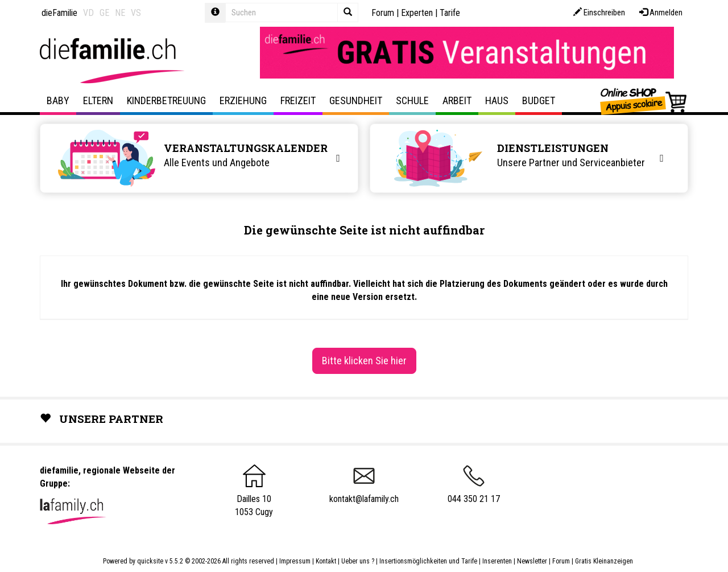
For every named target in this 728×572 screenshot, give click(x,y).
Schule (412, 100)
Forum (383, 13)
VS (136, 13)
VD (88, 13)
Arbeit (457, 100)
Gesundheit (356, 100)
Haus (497, 100)
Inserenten (498, 561)
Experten (417, 13)
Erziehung (243, 100)
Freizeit (298, 100)
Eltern (98, 100)
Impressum (295, 561)
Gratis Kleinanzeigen (604, 561)
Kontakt (326, 561)
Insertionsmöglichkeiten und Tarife (428, 561)
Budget (539, 100)
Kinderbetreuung (166, 100)
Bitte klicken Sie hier (364, 361)
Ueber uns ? (358, 561)
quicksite (150, 561)
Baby (58, 100)
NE (120, 13)
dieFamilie (59, 13)
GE (104, 13)
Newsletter (532, 561)
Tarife (450, 13)
